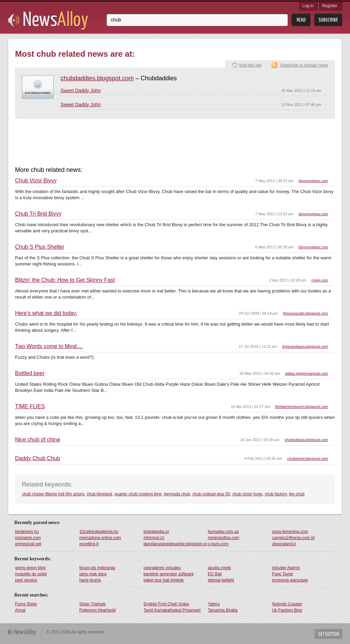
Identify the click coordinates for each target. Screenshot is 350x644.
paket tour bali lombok (164, 580)
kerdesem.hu (27, 532)
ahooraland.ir (284, 544)
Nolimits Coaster (287, 604)
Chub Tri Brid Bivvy (38, 214)
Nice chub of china (38, 440)
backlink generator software (169, 574)
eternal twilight (221, 580)
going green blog (30, 568)
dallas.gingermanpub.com (307, 373)
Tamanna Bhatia (223, 610)
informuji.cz (154, 538)
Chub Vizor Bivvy (36, 181)
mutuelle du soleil (31, 574)
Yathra (214, 604)
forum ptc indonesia (97, 568)
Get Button (328, 634)
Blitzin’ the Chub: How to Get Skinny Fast (65, 280)
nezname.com (28, 538)
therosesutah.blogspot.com (306, 313)
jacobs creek (219, 568)
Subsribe (328, 20)
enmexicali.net (28, 544)
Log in (308, 6)
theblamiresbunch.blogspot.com (302, 407)
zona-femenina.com (290, 532)
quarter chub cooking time (138, 494)
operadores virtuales (162, 568)
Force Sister (26, 604)
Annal (20, 610)
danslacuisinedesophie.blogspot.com (175, 544)
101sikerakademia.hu (99, 532)
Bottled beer (30, 373)
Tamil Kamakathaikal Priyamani (172, 610)
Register (330, 6)
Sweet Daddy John (81, 91)
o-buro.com (218, 544)
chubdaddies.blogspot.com (97, 78)
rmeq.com (320, 280)
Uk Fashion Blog (287, 610)
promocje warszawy (290, 580)
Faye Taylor (283, 574)
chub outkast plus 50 (211, 494)
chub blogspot (99, 494)
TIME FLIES (30, 407)
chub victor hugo (247, 494)
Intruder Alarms (286, 568)
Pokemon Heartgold (97, 610)
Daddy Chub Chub (38, 458)
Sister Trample (92, 604)
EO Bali (215, 574)
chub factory (275, 494)
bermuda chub (177, 494)
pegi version (26, 580)
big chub (297, 494)
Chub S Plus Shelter (40, 247)
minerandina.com (224, 538)
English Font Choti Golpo (166, 604)
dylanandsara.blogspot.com (305, 346)
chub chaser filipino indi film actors (53, 494)
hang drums (90, 580)
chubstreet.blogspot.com (308, 458)
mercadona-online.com (100, 538)
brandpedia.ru (156, 532)
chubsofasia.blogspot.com (306, 440)
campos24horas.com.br (293, 538)
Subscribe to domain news (304, 65)
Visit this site (250, 65)
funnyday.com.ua (223, 532)
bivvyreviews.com (313, 181)
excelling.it (89, 544)
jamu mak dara (93, 574)
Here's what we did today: (46, 313)
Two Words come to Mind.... (49, 346)
